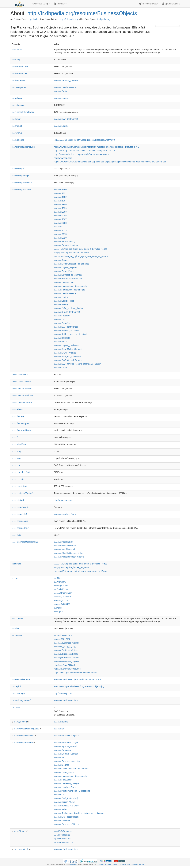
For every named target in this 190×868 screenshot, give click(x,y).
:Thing (58, 578)
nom (16, 465)
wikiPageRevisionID (22, 183)
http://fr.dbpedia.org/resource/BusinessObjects (82, 13)
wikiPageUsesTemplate (25, 542)
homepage (18, 693)
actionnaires (20, 375)
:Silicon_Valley (64, 802)
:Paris (60, 91)
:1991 (60, 193)
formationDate (20, 66)
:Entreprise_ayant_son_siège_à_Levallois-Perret (80, 249)
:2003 (60, 212)
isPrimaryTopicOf (21, 700)
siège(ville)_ (20, 514)
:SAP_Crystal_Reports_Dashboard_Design (77, 364)
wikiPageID (18, 169)
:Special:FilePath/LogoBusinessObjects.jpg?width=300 (84, 140)
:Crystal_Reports (65, 267)
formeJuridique (21, 430)
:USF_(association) (66, 817)
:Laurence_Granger (67, 783)
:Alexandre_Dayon (66, 743)
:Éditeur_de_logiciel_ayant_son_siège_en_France (81, 256)
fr (15, 437)
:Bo (59, 729)
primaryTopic (21, 849)
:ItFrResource (62, 835)
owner (16, 119)
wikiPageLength (21, 176)
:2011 (60, 227)
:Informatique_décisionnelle (70, 286)
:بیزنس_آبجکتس (65, 647)
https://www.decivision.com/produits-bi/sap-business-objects (81, 154)
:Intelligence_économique (69, 290)
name (16, 707)
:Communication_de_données (71, 264)
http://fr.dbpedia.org (69, 19)
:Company (60, 582)
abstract (17, 50)
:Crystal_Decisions (66, 345)
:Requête (62, 323)
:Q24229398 (63, 597)
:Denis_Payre (64, 271)
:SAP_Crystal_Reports (68, 360)
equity (16, 59)
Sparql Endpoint (171, 4)
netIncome (18, 105)
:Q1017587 (62, 639)
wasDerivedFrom (21, 679)
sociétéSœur (20, 528)
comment (17, 618)
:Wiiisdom (62, 821)
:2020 (60, 238)
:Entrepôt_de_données (68, 275)
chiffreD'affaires (21, 382)
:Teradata (62, 338)
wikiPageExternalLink (23, 147)
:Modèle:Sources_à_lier (69, 553)
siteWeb (18, 500)
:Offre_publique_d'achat (69, 308)
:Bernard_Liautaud (66, 80)
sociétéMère (20, 521)
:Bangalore (63, 750)
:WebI (60, 368)
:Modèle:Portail (65, 549)
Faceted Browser (149, 4)
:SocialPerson (61, 589)
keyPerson (20, 722)
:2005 (60, 216)
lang (16, 451)
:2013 (60, 230)
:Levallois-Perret (65, 87)
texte (16, 535)
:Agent (58, 608)
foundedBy (18, 80)
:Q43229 (61, 600)
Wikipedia (74, 864)
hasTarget (19, 831)
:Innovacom (63, 780)
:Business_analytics (67, 761)
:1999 (60, 208)
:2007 (60, 219)
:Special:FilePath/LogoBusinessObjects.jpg (79, 686)
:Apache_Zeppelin (66, 746)
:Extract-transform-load (68, 279)
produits (18, 479)
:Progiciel (62, 316)
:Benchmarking (65, 242)
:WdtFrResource (63, 842)
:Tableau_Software (66, 331)
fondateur (19, 416)
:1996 (60, 204)
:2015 (60, 234)
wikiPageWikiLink (21, 190)
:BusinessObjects (63, 635)
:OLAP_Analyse (65, 353)
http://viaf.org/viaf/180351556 (67, 669)
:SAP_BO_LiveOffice (67, 356)
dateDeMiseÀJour (22, 396)
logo (16, 458)
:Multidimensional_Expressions (72, 791)
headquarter (19, 87)
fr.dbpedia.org (104, 19)
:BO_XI (61, 342)
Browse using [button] (41, 4)
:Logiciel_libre (64, 301)
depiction (17, 686)
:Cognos (62, 260)
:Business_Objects (67, 643)
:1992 (60, 197)
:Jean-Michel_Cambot (68, 349)
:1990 (60, 190)
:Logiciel (61, 98)
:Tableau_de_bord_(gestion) (71, 334)
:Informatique (64, 282)
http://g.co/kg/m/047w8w (65, 665)
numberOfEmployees (23, 112)
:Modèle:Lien (64, 542)
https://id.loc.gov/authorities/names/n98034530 (75, 672)
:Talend (61, 722)
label (15, 628)
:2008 (60, 223)
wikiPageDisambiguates (26, 729)
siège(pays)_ (20, 507)
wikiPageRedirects (24, 736)
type (15, 578)
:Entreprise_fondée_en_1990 (71, 253)
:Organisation (61, 586)
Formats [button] (60, 4)
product (17, 126)
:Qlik (60, 319)
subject (16, 564)
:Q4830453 (62, 604)
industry (17, 98)
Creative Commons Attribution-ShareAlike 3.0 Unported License (120, 864)
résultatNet (19, 486)
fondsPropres (20, 423)
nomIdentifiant (21, 472)
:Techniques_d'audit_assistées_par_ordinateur (79, 813)
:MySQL (61, 305)
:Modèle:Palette (65, 546)
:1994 (60, 201)
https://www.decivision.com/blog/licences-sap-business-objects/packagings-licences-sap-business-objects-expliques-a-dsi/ (110, 162)
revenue (17, 133)
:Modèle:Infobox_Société (69, 557)
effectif (17, 409)
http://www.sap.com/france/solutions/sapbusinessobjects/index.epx (85, 151)
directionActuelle (22, 402)
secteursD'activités (23, 493)
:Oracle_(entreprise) (67, 312)
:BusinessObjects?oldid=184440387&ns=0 (78, 679)
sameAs (17, 635)
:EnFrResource (63, 831)
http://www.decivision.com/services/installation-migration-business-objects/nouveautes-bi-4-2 (96, 147)
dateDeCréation (22, 389)
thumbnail (18, 140)
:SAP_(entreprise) (66, 119)
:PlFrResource (62, 839)
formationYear (20, 73)
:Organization (63, 593)
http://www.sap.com (63, 158)
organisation (33, 19)
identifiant (19, 444)
